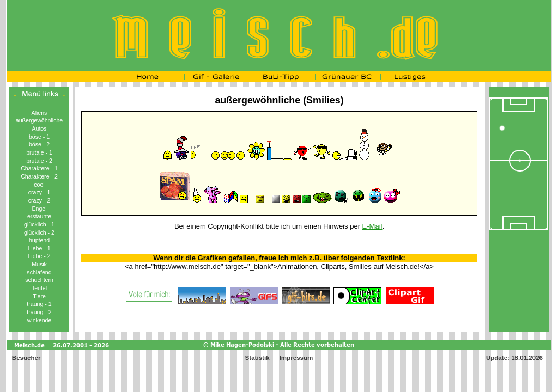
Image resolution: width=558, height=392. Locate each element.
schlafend (39, 272)
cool (39, 185)
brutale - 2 (39, 161)
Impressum (296, 358)
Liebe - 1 (39, 248)
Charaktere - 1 (39, 168)
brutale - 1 (39, 152)
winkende (40, 320)
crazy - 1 (40, 192)
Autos (39, 128)
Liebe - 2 (39, 256)
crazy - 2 (40, 200)
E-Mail (372, 226)
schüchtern (39, 280)
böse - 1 (39, 137)
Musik (39, 264)
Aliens (40, 113)
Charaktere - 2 (39, 176)
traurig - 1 (39, 304)
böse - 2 (39, 144)
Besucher (26, 358)
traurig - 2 (39, 312)
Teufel (39, 288)
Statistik (257, 358)
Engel (39, 209)
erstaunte (39, 216)
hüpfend (39, 240)
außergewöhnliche (39, 120)
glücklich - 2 (39, 232)
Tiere (39, 296)
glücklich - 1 (39, 224)
